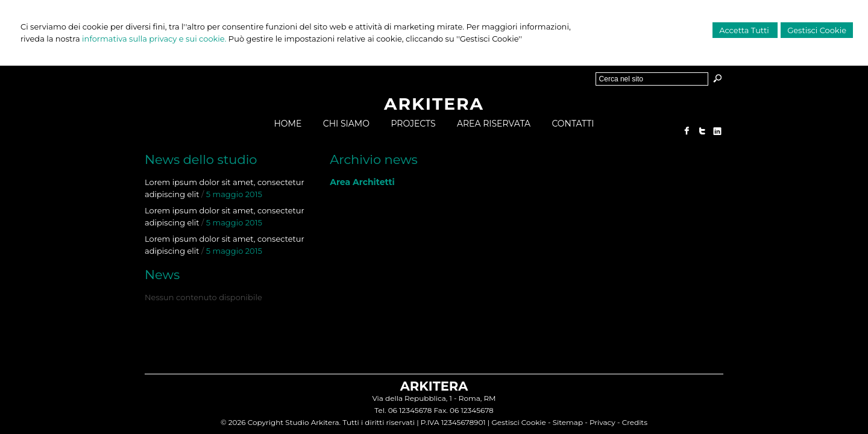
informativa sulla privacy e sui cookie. (154, 39)
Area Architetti (362, 182)
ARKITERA (434, 104)
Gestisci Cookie (817, 30)
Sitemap (568, 422)
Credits (635, 422)
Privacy (602, 422)
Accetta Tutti (745, 30)
